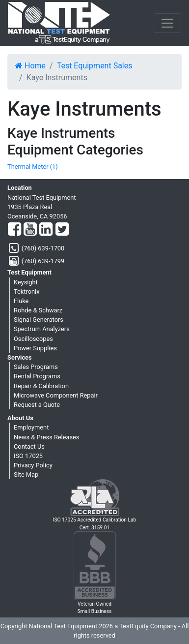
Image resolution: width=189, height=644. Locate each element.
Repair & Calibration (41, 386)
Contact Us (29, 446)
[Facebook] (14, 230)
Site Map (26, 475)
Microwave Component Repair (56, 395)
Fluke (21, 301)
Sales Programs (36, 367)
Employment (31, 427)
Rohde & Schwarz (38, 310)
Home (30, 66)
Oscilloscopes (33, 339)
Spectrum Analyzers (42, 329)
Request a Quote (37, 405)
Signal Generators (39, 320)
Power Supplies (35, 348)
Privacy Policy (33, 465)
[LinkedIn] (46, 230)
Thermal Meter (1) (33, 167)
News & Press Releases (46, 437)
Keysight (26, 282)
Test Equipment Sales (95, 66)
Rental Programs (37, 376)
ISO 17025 (28, 456)
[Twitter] (62, 230)
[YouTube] (30, 230)
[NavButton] (167, 23)
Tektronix (27, 291)
